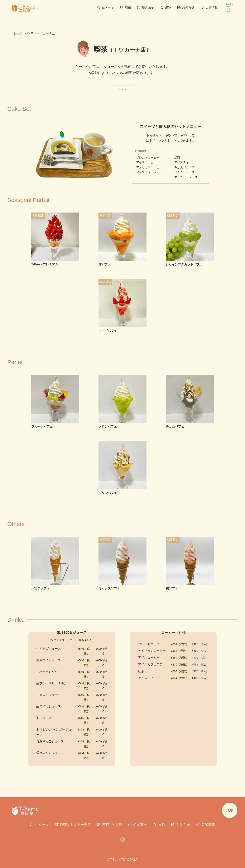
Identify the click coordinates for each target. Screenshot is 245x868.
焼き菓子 (145, 8)
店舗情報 (209, 8)
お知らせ (186, 8)
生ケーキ (105, 8)
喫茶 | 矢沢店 (109, 825)
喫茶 (125, 8)
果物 (166, 8)
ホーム (18, 33)
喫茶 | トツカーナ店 (73, 825)
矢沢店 (122, 90)
